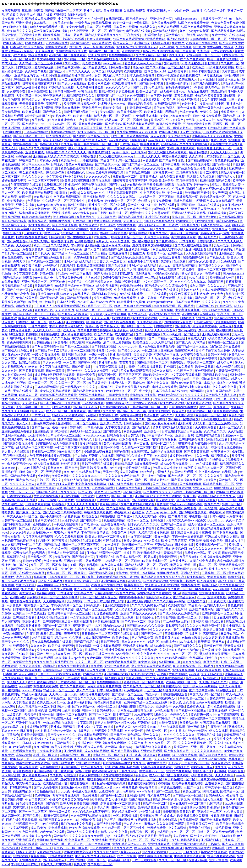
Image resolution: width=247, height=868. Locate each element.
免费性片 (178, 43)
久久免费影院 (136, 96)
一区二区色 (233, 156)
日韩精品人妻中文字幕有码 (226, 128)
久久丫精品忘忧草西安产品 (92, 812)
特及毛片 (190, 468)
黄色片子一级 (98, 359)
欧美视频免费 (150, 144)
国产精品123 (232, 116)
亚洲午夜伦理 (25, 39)
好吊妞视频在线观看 (114, 407)
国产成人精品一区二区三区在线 (62, 844)
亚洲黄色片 (204, 318)
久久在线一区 (95, 19)
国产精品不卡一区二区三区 (71, 253)
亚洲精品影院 (44, 431)
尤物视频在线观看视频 (93, 735)
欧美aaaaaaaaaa (47, 650)
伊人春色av (213, 88)
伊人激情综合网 (64, 217)
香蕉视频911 (148, 787)
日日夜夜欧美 (217, 601)
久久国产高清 (184, 415)
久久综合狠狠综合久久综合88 (137, 132)
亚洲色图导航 (26, 840)
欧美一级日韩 (205, 367)
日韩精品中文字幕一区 (71, 67)
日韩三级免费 (110, 642)
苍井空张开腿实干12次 (36, 848)
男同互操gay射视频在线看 (135, 711)
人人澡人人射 (206, 120)
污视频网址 (193, 634)
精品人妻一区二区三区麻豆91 (114, 116)
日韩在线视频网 (75, 270)
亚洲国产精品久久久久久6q (217, 496)
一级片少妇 (191, 852)
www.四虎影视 (120, 241)
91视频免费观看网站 (183, 407)
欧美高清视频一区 (130, 112)
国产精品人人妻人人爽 (221, 395)
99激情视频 (190, 593)
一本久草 (70, 363)
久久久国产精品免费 (168, 759)
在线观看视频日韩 (150, 367)
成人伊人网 (206, 330)
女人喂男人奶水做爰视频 (162, 585)
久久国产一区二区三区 (71, 383)
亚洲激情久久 (76, 173)
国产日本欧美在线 (105, 294)
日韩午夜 (212, 658)
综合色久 (179, 411)
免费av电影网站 (14, 634)
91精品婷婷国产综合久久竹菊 (107, 399)
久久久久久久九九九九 (191, 282)
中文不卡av (54, 229)
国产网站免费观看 (43, 488)
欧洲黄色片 (86, 743)
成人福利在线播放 (97, 751)
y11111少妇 (49, 75)
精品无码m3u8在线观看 (159, 51)
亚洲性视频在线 (40, 225)
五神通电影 (234, 104)
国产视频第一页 (91, 520)
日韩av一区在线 (72, 35)
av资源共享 (230, 472)
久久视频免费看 (179, 136)
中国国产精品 (34, 47)
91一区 (112, 350)
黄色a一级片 (52, 100)
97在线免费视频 (181, 488)
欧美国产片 (137, 419)
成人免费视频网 (107, 286)
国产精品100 (168, 160)
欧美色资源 (9, 318)
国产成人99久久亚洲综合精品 (131, 257)
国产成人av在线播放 (72, 84)
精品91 (216, 185)
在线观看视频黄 (103, 488)
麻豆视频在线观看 (226, 411)
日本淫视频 (187, 241)
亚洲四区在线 (160, 120)
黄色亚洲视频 (44, 108)
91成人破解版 (218, 168)
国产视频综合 (113, 431)
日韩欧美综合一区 (156, 375)
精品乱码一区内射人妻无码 (207, 605)
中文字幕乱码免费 (26, 274)
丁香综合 (13, 735)
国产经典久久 (175, 35)
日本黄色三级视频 (170, 787)
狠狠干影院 (100, 213)
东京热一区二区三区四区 (71, 848)
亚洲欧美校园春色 (117, 605)
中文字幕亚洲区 (74, 670)
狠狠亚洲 (68, 646)
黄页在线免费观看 (169, 124)
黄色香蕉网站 (178, 674)
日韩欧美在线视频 (32, 270)
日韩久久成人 (190, 290)
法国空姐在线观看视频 (197, 27)
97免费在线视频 (150, 812)
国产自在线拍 (120, 779)
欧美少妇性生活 (63, 747)
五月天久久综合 (30, 666)
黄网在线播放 (191, 585)
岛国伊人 (22, 488)
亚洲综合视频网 (184, 670)
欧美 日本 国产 (13, 43)
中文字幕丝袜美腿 (160, 96)
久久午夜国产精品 (219, 391)
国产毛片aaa (113, 124)
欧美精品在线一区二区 (216, 197)
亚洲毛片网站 (156, 39)
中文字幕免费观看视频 (108, 367)
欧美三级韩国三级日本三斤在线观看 (86, 181)
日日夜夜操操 (164, 310)
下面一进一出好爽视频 (188, 537)
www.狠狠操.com (48, 585)
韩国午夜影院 (121, 318)
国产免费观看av (18, 241)
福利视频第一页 (163, 173)
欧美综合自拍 (64, 23)
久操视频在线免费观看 (216, 557)
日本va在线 (217, 516)
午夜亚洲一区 (221, 452)
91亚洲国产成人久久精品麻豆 (214, 201)
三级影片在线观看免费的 (221, 132)
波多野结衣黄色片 (182, 456)
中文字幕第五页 (176, 541)
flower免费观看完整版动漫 (106, 173)
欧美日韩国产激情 (198, 193)
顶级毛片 (139, 67)
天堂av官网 (167, 47)
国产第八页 (184, 342)
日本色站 (16, 47)
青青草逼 (74, 533)
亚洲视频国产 (70, 767)
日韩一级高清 (56, 371)
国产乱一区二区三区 (76, 346)
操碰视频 (32, 334)
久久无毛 (152, 512)
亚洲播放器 (227, 253)
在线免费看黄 (168, 723)
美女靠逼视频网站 (63, 132)
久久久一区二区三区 (170, 229)
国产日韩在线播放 (148, 334)
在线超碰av (237, 35)
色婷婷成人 (168, 816)
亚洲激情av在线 (18, 419)
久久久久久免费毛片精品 (102, 371)
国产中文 (123, 79)
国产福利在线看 (95, 197)
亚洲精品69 (65, 75)
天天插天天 (54, 472)
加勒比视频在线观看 (181, 148)
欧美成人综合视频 (76, 480)
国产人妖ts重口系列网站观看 (168, 152)
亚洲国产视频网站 (76, 229)
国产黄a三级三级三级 (143, 205)
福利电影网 (224, 330)
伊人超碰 (137, 330)
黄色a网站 (134, 735)
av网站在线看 (164, 711)
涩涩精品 (171, 112)
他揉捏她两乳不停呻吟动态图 (54, 609)
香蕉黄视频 (234, 282)
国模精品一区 (87, 104)
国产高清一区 (46, 630)
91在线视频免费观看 (30, 804)
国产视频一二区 (75, 59)
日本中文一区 (106, 500)
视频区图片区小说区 (111, 96)
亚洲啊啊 (234, 140)
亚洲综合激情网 (121, 355)
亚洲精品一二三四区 (201, 363)
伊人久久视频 (96, 670)
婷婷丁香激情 (130, 577)
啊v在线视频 (51, 35)
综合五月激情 (176, 140)
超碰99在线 (59, 148)
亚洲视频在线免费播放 (165, 314)
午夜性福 (13, 589)
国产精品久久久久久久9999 (145, 626)
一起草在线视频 (93, 403)
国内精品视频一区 (125, 812)
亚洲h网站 (185, 423)
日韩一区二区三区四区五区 (216, 270)
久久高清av (30, 403)
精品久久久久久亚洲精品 (154, 719)
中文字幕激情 (147, 654)
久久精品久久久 (215, 431)
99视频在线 (108, 516)
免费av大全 (220, 35)
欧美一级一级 (123, 23)
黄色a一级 (92, 326)
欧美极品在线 (38, 221)
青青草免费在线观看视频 (95, 330)
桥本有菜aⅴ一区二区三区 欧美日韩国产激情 (85, 654)
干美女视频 (77, 342)
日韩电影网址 (13, 132)
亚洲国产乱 (182, 747)
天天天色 (64, 791)
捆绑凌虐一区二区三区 (223, 342)
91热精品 (98, 800)
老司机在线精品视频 (42, 682)
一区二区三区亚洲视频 (44, 181)
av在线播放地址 (101, 848)
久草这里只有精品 (157, 237)
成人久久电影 (86, 690)
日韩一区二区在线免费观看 (130, 136)
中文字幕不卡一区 (71, 19)
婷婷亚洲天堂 (49, 144)
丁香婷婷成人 (206, 241)
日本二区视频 (209, 173)
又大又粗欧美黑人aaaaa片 (116, 156)
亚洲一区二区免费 (23, 59)
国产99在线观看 (143, 500)
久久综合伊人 (60, 245)
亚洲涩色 (138, 512)
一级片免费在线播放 (46, 355)
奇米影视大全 (44, 278)
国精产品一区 (41, 427)
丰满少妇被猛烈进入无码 (221, 383)
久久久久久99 (65, 310)
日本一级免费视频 (121, 484)
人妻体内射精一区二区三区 (209, 39)
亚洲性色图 (93, 245)
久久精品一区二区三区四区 (140, 448)
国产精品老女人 (137, 19)
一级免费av (83, 23)
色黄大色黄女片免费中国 (228, 23)
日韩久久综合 (128, 771)
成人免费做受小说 (59, 136)
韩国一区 (26, 197)
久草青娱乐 (229, 71)
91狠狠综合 (138, 140)
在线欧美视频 (26, 654)
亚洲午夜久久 (84, 593)
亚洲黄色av (121, 330)
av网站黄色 (23, 156)
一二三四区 (118, 261)
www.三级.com (113, 63)
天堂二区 (99, 71)
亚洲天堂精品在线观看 (52, 617)
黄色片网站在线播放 (196, 164)
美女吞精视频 (104, 549)
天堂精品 (200, 342)
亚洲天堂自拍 (98, 55)
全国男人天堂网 (92, 128)
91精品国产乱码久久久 (80, 96)
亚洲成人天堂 (203, 488)
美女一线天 (175, 193)
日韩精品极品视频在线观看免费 (137, 464)
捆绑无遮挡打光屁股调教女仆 (158, 698)
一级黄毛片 (66, 739)
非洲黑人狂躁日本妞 (217, 630)
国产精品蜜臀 (132, 492)
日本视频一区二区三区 (32, 322)
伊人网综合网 (115, 678)
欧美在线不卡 (56, 249)
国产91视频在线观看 (193, 512)
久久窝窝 (162, 456)
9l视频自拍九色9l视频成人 (172, 209)
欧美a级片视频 (49, 318)
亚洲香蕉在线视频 (199, 403)
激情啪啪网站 (185, 350)
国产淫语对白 (89, 225)
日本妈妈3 (187, 318)
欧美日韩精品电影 (209, 435)
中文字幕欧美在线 (175, 156)
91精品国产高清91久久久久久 (66, 152)
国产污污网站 (187, 330)
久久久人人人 (217, 286)
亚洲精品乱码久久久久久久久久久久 (129, 658)
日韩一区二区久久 (227, 399)
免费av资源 (219, 140)
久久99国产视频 (36, 71)
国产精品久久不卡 (85, 407)
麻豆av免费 (55, 508)
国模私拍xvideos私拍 (75, 787)
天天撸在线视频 (88, 160)
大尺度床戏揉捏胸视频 (201, 253)
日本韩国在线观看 (75, 355)
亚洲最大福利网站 (33, 735)
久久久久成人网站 (106, 852)
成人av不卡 (57, 322)
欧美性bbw (68, 160)
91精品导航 (51, 168)
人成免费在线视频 (14, 383)
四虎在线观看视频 (198, 229)
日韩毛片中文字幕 (43, 423)
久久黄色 (8, 245)
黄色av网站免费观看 (175, 448)
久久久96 (196, 156)
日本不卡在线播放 (188, 302)
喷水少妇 (64, 706)
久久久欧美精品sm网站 (151, 516)
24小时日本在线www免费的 (95, 189)
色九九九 (29, 630)
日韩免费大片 (215, 795)
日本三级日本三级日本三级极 (220, 79)
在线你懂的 (184, 185)
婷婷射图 (129, 553)
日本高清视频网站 (36, 132)
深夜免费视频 (38, 55)
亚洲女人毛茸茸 (230, 686)
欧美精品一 (39, 120)
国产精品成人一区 (108, 164)
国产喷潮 (95, 411)
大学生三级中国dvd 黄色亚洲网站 (39, 96)
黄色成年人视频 (112, 565)
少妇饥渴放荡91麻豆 (98, 452)
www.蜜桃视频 (144, 715)
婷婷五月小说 (13, 233)
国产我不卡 (118, 735)
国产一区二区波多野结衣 (175, 128)
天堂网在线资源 (24, 702)
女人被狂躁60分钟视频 (17, 375)
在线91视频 (90, 795)
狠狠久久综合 (192, 662)
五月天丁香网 (117, 670)
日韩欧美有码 (216, 698)
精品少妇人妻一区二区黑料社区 (91, 290)
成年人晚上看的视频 (27, 140)
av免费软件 (50, 266)
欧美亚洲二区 (166, 528)
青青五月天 (127, 363)
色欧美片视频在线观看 (95, 694)
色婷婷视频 (43, 795)
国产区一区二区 (122, 496)
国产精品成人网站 (165, 31)
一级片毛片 (76, 282)
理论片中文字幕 (191, 132)
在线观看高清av (24, 650)
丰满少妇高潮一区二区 (67, 605)
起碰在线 (190, 759)
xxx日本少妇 (70, 520)
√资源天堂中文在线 (166, 399)
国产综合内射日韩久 (207, 84)
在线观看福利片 (57, 43)
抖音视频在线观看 (44, 79)
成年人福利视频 (234, 670)
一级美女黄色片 (117, 395)
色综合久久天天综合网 (161, 330)
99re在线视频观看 (131, 294)
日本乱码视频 (161, 43)
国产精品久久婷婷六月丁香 (135, 456)
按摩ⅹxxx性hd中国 (212, 104)
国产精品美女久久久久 (89, 391)
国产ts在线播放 (178, 39)
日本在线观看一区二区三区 (67, 577)
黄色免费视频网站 (227, 160)
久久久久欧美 (214, 476)
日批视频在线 (175, 626)
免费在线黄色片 (33, 249)
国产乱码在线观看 (26, 844)
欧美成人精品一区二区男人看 (106, 537)
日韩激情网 (57, 237)
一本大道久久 (106, 569)
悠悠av (33, 367)
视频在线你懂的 (100, 152)
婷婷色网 (76, 427)
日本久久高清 (26, 852)
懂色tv (182, 160)
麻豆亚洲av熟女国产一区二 (64, 528)
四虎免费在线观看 (106, 613)
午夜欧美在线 (217, 727)
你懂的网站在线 (56, 47)
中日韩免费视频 (91, 820)
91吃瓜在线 (17, 334)
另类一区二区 (231, 504)
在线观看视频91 (98, 779)
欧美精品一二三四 (174, 524)
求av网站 (77, 245)
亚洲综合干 (152, 431)
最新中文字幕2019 (47, 520)
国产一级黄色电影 (211, 108)
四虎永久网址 (40, 241)
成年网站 (235, 193)
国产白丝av (56, 71)
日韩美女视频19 (114, 108)
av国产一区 (192, 787)
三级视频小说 (174, 634)
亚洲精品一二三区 (44, 452)
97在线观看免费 (155, 148)
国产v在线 (86, 492)
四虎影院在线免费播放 (32, 237)
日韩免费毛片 (117, 435)
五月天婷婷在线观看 (145, 79)
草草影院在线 (16, 557)
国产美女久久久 (158, 383)
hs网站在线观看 (169, 27)
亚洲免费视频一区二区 (135, 439)
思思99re (61, 638)
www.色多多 (82, 213)
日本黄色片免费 (48, 160)
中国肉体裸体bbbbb (166, 274)
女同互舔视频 (138, 233)
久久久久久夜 (212, 302)
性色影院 (171, 367)
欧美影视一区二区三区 (133, 379)
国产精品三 (10, 270)
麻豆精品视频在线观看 (217, 528)
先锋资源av (124, 338)
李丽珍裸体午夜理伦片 (72, 51)
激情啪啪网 (216, 282)
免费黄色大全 (196, 706)
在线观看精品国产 (167, 104)
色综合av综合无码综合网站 (38, 189)
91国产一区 (146, 229)
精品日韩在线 (199, 152)
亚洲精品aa (142, 43)
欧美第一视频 (83, 116)
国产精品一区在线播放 (184, 419)
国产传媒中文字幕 (202, 690)
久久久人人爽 (101, 318)
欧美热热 (61, 342)
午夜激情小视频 (39, 338)
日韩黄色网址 (203, 322)
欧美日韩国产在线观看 (69, 39)
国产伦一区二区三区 (57, 626)
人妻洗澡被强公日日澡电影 (200, 63)
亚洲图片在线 (35, 152)
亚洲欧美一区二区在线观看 (68, 55)
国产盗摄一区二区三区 (128, 694)
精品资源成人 (98, 67)
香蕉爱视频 (213, 274)
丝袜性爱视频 (115, 650)
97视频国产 (27, 160)
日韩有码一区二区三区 (141, 128)
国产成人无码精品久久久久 (104, 35)
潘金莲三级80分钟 (61, 569)
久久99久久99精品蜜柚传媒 (83, 472)
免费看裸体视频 (147, 116)
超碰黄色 (178, 120)
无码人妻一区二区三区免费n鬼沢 (194, 217)
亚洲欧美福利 (178, 71)
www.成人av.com (94, 435)
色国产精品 (210, 585)
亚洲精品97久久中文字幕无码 (137, 47)
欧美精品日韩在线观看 (17, 286)
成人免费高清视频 (65, 225)
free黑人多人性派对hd (168, 468)
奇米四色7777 (40, 549)
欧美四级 (70, 104)
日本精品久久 (190, 225)
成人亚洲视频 (190, 100)
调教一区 (205, 407)
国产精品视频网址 (131, 217)
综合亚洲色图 (56, 173)
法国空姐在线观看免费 (194, 23)
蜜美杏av (125, 747)
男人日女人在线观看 (201, 177)
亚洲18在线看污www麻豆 (104, 553)
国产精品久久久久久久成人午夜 (163, 577)
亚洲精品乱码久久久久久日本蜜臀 (158, 496)
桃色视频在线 (144, 848)
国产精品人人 (32, 100)
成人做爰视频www (173, 92)
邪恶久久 (38, 229)
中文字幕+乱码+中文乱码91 (65, 177)
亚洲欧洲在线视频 (212, 593)
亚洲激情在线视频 (145, 318)
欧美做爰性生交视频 (75, 168)
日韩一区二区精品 (86, 423)
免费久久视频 (210, 112)
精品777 (237, 379)
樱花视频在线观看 (140, 508)
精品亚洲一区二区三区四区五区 (120, 375)
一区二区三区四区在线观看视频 (77, 448)
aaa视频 (92, 415)
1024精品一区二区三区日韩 (156, 197)
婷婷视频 (40, 577)
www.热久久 (156, 140)
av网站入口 (124, 727)
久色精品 (37, 290)
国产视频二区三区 (100, 864)
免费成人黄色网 (62, 589)
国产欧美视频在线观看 (159, 185)
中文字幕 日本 (109, 415)
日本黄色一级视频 (126, 27)
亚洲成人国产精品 (63, 727)
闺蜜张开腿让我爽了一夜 (81, 112)
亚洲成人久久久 (111, 423)
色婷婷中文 (190, 104)
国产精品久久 (66, 743)
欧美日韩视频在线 (125, 100)
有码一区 (76, 565)
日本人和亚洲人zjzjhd (216, 225)
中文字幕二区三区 (29, 783)
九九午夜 (203, 51)
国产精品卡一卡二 (35, 124)
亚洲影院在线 (85, 241)
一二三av (151, 278)
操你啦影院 (94, 322)
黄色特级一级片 (202, 715)
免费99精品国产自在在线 (154, 593)
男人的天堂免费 (143, 638)
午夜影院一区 (199, 516)
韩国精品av (236, 229)
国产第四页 (183, 326)
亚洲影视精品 (62, 213)
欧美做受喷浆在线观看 (121, 662)
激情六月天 (24, 306)
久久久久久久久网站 (121, 197)
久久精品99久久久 (93, 193)
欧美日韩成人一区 (222, 278)
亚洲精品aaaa (164, 545)
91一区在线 (66, 630)
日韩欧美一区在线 (215, 19)
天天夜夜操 (24, 245)
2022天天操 (226, 581)
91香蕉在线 (89, 156)
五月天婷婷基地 (14, 456)
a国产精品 (20, 55)
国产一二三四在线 (168, 791)
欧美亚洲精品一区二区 (127, 237)
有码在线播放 (113, 541)
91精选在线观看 (125, 298)
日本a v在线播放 (209, 205)
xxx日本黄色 (37, 435)
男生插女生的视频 (26, 379)
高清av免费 (151, 415)
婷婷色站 (147, 472)
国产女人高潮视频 (46, 787)
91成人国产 (125, 480)
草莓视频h (224, 120)
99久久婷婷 (114, 71)
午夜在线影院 (88, 92)
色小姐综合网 (186, 500)
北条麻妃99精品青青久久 (76, 439)
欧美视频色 (39, 856)
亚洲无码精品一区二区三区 (96, 132)
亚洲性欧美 (190, 314)
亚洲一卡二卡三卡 (22, 492)
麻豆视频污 (117, 31)
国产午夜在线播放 (167, 290)
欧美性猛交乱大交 (56, 783)
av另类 (190, 120)
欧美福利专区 (134, 585)
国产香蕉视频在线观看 (187, 480)
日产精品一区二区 (40, 557)
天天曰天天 (101, 261)
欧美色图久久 (86, 217)
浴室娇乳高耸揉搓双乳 (186, 75)
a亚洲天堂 (135, 581)
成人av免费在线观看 (230, 367)
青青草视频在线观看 (66, 795)
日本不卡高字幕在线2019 (213, 350)
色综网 (191, 35)
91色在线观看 (226, 690)
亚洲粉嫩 (106, 209)
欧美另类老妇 (35, 43)
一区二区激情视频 (126, 816)
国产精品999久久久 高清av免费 (167, 286)
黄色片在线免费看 (164, 23)
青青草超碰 (169, 79)
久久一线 (203, 456)
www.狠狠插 (221, 589)
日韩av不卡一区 (176, 739)
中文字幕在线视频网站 (66, 197)
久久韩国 (179, 706)
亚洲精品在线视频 (62, 88)
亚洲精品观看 (43, 771)
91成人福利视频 (13, 569)
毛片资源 (214, 553)
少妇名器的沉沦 (202, 775)
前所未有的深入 (165, 108)
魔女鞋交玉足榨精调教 (56, 391)
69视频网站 (197, 391)
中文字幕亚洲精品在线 (86, 617)
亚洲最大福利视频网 (216, 334)
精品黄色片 (234, 266)
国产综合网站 (116, 508)
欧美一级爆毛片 (147, 92)
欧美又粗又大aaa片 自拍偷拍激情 (178, 638)
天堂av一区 (110, 472)
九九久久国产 (114, 128)
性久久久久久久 (33, 177)
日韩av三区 (106, 92)
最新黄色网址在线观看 (38, 658)
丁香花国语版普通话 (95, 533)
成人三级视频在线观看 (99, 47)
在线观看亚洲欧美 (29, 626)
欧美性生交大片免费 (224, 144)
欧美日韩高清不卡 (171, 395)
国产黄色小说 (138, 314)
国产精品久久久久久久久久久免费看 (79, 836)
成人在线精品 (124, 334)
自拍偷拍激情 (40, 808)
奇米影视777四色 (70, 452)
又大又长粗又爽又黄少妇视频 (136, 609)
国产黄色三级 (213, 646)
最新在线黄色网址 (91, 124)
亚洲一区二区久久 (231, 427)
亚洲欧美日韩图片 (125, 84)
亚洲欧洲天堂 (32, 622)
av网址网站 (82, 294)
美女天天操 (219, 193)
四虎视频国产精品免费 (142, 650)
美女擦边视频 (92, 63)
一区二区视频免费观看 (91, 739)
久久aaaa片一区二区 (63, 124)
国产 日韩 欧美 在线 (94, 468)
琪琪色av (60, 533)
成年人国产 (73, 63)
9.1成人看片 (66, 484)
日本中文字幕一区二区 (217, 787)
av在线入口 (41, 197)
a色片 (20, 19)
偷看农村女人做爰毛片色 (33, 763)
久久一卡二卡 (235, 520)
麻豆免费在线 (44, 310)
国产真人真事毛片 (50, 581)
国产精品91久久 (99, 136)
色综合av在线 (189, 112)
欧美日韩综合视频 (16, 27)
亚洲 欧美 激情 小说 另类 (206, 541)
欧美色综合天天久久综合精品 (212, 136)
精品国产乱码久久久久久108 (59, 820)
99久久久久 (177, 55)
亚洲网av (19, 613)
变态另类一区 (113, 460)
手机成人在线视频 (66, 524)
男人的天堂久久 (114, 75)
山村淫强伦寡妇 (153, 35)
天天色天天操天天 (148, 156)
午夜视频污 (122, 512)
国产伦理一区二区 (134, 622)
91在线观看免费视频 (75, 318)
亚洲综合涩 (73, 185)
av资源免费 (150, 160)
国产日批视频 (127, 856)
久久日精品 (100, 253)
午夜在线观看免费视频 (166, 379)
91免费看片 (163, 670)
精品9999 (86, 549)
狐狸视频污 (156, 549)
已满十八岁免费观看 (79, 257)
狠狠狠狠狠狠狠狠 (121, 55)
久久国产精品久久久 (99, 282)
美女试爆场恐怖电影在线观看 (52, 642)
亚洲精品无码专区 (27, 75)
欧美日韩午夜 (186, 812)
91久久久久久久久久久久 (206, 549)
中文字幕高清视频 (227, 715)
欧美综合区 (90, 516)
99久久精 (115, 468)
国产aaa (25, 528)
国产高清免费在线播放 (191, 168)
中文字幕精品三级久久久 (105, 270)
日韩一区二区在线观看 (119, 617)
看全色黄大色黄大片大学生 (143, 63)
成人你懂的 (39, 828)
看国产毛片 (54, 104)
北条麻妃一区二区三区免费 (20, 816)
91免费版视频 (133, 690)
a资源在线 (44, 116)
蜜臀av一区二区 (138, 520)
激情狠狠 (140, 338)
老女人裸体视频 (90, 775)
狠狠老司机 (186, 444)
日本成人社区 (66, 302)
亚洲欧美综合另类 (162, 181)
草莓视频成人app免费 (215, 233)
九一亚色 (8, 508)
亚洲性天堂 (24, 23)
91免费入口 (229, 261)
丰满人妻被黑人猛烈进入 (66, 326)
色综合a (63, 274)
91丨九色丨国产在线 (32, 468)
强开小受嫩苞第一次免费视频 (123, 278)
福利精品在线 (50, 334)
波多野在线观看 (91, 444)
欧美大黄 (69, 330)
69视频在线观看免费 (178, 322)
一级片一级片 (98, 355)
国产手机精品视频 (52, 298)
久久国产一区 (184, 371)
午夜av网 (178, 189)
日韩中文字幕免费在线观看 (38, 359)
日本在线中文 (164, 326)
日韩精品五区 (68, 209)
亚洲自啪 (155, 622)
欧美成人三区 (29, 395)
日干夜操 (204, 642)
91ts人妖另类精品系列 (159, 221)
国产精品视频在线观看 (103, 59)
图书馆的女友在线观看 (142, 403)
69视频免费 (130, 787)
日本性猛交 (65, 593)
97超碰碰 (62, 431)
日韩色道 (157, 520)
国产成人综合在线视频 (120, 322)
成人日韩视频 (129, 472)
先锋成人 (115, 630)
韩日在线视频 (86, 500)
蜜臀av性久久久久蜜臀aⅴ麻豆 (153, 168)
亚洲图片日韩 (94, 120)
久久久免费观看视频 (73, 359)
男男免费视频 (125, 92)
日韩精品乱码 (134, 423)
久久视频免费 (16, 92)
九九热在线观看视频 (167, 257)
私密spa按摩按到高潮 (51, 205)
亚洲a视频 (65, 423)
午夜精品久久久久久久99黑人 (72, 808)
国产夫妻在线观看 (95, 185)
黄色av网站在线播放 (80, 164)
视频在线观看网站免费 (216, 181)
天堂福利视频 (168, 557)
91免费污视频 (32, 266)
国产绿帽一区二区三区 (137, 326)
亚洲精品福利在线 (136, 646)
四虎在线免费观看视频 (136, 371)
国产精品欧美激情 (138, 173)
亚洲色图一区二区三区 (130, 549)
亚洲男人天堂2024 (204, 209)
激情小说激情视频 (128, 282)
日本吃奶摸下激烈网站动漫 (35, 67)
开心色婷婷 (132, 35)
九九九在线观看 (199, 92)
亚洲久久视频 (26, 205)
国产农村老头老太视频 (195, 387)
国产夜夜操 (60, 541)
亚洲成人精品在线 (139, 601)
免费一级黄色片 (63, 763)
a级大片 (31, 116)
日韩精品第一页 (168, 59)
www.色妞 (204, 35)
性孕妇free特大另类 (88, 75)
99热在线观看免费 (46, 686)
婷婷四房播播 (71, 464)
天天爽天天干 (133, 221)
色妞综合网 (68, 266)
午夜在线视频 (85, 569)
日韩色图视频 (183, 201)
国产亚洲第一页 (66, 92)
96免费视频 (184, 47)
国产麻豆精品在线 (86, 642)
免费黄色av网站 (131, 415)
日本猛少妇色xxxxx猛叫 (19, 674)
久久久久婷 (10, 371)
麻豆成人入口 (123, 43)
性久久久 (221, 767)
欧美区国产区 (168, 132)
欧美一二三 (41, 245)
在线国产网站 (115, 19)
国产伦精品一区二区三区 (45, 261)
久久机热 (96, 314)
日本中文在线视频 (19, 496)
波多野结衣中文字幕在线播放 (153, 245)
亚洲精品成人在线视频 (208, 800)
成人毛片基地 (126, 791)
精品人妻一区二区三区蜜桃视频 (127, 120)
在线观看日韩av (202, 767)
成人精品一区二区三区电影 (95, 310)
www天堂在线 (126, 654)
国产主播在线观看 (80, 237)
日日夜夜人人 (43, 306)
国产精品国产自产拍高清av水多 (86, 140)
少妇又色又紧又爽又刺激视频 (215, 96)
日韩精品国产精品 (185, 266)
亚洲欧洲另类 (70, 496)
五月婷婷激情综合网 (197, 124)
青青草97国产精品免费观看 (44, 257)
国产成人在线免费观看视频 (193, 245)
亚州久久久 (56, 468)
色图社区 (44, 541)
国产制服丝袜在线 (104, 346)
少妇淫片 (145, 201)
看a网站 (231, 800)
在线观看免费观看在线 (70, 306)
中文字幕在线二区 (49, 59)
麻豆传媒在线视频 (139, 31)
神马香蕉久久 (230, 112)
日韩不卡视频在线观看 (205, 71)
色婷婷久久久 (180, 715)
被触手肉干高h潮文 (179, 88)
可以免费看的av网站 (177, 622)
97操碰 (131, 367)
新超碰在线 (194, 189)
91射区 (234, 682)
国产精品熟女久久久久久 (79, 387)
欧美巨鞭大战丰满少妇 (168, 249)
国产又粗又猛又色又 (213, 755)
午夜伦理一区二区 (230, 314)
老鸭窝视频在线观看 (130, 189)
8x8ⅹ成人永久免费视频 (41, 439)
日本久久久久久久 (78, 71)
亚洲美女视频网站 (114, 524)
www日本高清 (235, 108)
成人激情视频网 (116, 314)
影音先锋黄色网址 (99, 39)
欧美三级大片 (188, 79)
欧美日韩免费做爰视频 (223, 59)
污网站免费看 (157, 828)
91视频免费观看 (125, 229)
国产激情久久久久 (212, 266)
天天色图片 (66, 500)
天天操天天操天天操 (47, 330)
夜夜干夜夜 (60, 427)
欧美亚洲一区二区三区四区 (117, 698)
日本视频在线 (205, 306)
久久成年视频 (45, 51)
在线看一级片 (46, 484)
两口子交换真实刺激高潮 (125, 148)
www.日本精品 (32, 690)
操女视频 (8, 19)
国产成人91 (44, 39)
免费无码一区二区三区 (86, 431)
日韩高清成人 (149, 177)
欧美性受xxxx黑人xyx (100, 79)
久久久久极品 (61, 338)
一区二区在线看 (81, 274)
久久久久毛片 (123, 848)
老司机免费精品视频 (222, 706)
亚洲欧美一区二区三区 (147, 779)
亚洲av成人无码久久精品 (189, 213)
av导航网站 (142, 23)
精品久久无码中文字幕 (73, 666)
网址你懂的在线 (160, 411)
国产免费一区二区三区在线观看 (189, 589)
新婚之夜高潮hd (140, 800)
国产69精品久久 (92, 767)
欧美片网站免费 (99, 84)
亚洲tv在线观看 (196, 249)
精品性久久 (127, 719)
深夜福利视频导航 (49, 852)
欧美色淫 (198, 67)
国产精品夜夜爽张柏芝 (90, 759)
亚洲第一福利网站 (178, 84)
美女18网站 (108, 112)
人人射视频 (185, 298)
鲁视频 (229, 47)
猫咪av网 (163, 75)
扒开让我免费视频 (228, 371)
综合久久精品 (52, 140)
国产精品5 (102, 257)
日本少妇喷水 (213, 156)
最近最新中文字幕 (205, 326)
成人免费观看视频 (173, 177)
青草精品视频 (102, 23)
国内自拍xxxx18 (156, 71)
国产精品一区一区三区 (211, 298)
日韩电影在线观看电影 (217, 419)
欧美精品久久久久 (19, 31)
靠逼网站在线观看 (174, 261)
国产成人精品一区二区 (151, 55)
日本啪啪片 (228, 836)
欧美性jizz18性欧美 (42, 302)
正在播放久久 (33, 233)
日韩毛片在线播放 (61, 856)
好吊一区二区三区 (230, 500)
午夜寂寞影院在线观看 (26, 185)
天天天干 (31, 715)
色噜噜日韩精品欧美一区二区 (194, 492)
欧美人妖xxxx (133, 541)
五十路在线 (66, 189)
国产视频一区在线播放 (191, 711)
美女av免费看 (76, 27)
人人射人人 (54, 270)
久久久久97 (17, 533)
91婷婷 (109, 727)
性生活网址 (215, 47)
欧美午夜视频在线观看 (157, 767)
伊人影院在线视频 (47, 464)
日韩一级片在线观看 (207, 116)
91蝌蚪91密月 (16, 338)
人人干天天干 (128, 346)
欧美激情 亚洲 (74, 508)
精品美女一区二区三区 (105, 51)
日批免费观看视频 (38, 504)
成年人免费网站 (128, 569)
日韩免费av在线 (120, 67)
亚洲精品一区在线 (167, 355)
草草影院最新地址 (89, 460)
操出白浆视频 (186, 51)
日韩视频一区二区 (32, 472)
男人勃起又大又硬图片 (215, 654)
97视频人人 (162, 472)
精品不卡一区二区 (100, 306)
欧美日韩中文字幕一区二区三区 (96, 144)
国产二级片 (45, 654)
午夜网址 (124, 500)
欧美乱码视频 (103, 298)
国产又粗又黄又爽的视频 (51, 31)
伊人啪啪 (80, 136)
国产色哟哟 (172, 63)
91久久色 (67, 144)
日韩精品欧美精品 (141, 104)
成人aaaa (165, 266)
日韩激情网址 (205, 221)
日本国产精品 (129, 144)
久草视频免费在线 (194, 355)
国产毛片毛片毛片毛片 (161, 423)
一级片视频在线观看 (107, 646)
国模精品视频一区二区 (153, 363)
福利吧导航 (143, 274)
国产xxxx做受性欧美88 (32, 88)
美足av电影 (222, 245)
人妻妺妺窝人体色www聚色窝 (186, 520)
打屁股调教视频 (21, 787)
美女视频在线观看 (228, 650)
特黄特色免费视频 (205, 359)
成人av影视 (158, 136)
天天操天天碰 (143, 355)
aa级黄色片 (15, 605)
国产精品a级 (52, 545)
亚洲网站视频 (127, 225)
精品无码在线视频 (35, 694)
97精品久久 (148, 27)
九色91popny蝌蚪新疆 (195, 31)
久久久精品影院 (212, 674)
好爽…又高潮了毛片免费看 (177, 270)
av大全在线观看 (222, 51)
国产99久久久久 (129, 350)
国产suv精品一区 (84, 706)
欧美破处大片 (28, 318)
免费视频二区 (53, 185)
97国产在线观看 (105, 379)
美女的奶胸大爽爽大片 (176, 116)
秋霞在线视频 (213, 75)
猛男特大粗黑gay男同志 (29, 553)
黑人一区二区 (11, 193)
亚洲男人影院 (185, 435)
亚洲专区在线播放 (157, 217)
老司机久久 (43, 253)
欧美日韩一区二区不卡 (138, 545)
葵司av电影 (232, 75)
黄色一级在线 (187, 108)
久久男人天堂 (234, 812)
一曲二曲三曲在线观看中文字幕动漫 (68, 723)
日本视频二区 (57, 698)
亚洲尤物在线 (75, 322)
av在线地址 (134, 185)
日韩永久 (26, 148)
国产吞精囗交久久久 (188, 646)
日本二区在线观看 (99, 27)
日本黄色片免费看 (129, 488)
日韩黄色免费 (32, 168)
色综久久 (167, 415)
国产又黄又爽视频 (32, 371)
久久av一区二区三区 (76, 585)
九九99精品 (93, 278)
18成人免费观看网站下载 (47, 27)
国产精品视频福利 (200, 160)
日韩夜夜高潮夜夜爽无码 (40, 84)
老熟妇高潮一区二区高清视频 (144, 682)
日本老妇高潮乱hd (40, 92)
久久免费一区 (230, 63)
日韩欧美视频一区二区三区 (148, 407)
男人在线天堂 (165, 500)
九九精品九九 (43, 23)
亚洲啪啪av (237, 39)
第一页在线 (141, 444)
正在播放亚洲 (131, 51)
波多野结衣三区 (102, 229)
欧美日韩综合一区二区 (122, 391)
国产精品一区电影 (151, 84)
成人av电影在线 (161, 646)
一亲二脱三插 (37, 613)
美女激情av (27, 593)
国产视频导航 (178, 516)
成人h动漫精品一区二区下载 (37, 706)
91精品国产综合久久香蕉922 (75, 286)
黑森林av (139, 383)
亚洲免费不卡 (92, 108)
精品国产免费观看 (184, 508)
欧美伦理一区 (119, 213)
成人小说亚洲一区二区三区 (89, 31)
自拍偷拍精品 (46, 791)
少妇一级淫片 (182, 359)
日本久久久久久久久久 (17, 108)
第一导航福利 (197, 727)
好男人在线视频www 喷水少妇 (116, 723)
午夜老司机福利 (146, 820)
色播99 (199, 88)
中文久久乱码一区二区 (158, 282)
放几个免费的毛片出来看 (138, 59)
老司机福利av (52, 670)
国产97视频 (162, 508)
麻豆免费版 (94, 342)
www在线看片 (102, 43)
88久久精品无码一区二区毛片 (111, 168)
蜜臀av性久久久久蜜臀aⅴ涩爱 (165, 824)
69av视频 (232, 795)
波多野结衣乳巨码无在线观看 (55, 375)
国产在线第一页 (18, 290)
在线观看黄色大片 (23, 751)
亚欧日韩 (190, 496)
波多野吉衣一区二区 (72, 419)
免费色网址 (171, 100)
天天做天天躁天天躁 (224, 152)
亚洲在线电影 (200, 448)
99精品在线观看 (217, 439)
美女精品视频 (11, 112)
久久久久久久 (195, 395)
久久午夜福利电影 (214, 100)
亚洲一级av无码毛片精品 (200, 686)
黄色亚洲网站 (205, 371)
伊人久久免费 (52, 363)
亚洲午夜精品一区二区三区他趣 (44, 282)
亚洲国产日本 (210, 840)
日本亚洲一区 (169, 318)
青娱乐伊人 (153, 694)
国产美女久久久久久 (158, 492)
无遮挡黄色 (107, 791)
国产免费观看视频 (156, 581)
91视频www (231, 435)
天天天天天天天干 (32, 104)
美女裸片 (33, 597)
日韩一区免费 (217, 355)
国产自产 (72, 468)
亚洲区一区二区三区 (227, 124)
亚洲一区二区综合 (43, 419)
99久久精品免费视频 (216, 310)
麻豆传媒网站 (230, 634)
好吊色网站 (48, 274)
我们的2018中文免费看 (226, 346)
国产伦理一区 (222, 164)
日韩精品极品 (147, 270)
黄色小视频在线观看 (118, 444)
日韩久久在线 (38, 326)
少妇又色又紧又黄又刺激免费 (189, 294)
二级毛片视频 (222, 828)
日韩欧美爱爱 (32, 561)
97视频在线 (106, 387)
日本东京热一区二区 (196, 763)
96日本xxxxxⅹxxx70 (187, 19)
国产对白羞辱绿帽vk (46, 346)
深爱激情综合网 (198, 140)
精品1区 (154, 642)
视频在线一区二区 (125, 177)
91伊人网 (130, 270)
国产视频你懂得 (191, 484)
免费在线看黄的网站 (142, 783)
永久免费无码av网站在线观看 (151, 666)
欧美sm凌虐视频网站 (37, 217)
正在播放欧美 (215, 783)
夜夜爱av (144, 460)
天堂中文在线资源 (118, 427)
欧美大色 (217, 294)
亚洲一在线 (47, 715)
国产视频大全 (216, 257)
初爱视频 (73, 128)
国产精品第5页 (80, 43)
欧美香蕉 (59, 504)
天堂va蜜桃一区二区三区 (203, 55)
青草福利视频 (72, 100)
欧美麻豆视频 (32, 112)
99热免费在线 (62, 116)
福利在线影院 (77, 205)
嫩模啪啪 (62, 193)
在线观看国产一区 (26, 824)
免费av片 (226, 326)
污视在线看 (167, 205)
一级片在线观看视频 (221, 67)
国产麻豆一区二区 (41, 383)
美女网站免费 (23, 662)
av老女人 (165, 597)
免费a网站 (197, 658)
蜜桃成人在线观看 (165, 387)
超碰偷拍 (164, 755)
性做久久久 (212, 504)
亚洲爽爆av (139, 152)
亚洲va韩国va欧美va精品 (189, 844)
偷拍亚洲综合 (115, 403)
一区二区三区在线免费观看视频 (59, 674)
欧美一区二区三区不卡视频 (136, 528)
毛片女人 (102, 241)
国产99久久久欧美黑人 (204, 261)
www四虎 (26, 686)
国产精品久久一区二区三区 (142, 686)
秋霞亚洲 (71, 775)
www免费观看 (119, 140)
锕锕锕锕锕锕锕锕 (132, 597)
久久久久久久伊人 (119, 88)
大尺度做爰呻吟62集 (90, 88)
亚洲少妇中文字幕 (90, 727)
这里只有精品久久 (71, 650)
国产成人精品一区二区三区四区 (168, 67)
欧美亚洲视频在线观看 (192, 460)
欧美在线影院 (133, 71)
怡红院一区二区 (157, 731)
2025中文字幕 (119, 832)
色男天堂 (34, 201)
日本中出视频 (171, 164)
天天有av (8, 39)
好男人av (38, 411)
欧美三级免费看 (24, 617)
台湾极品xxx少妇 (132, 286)
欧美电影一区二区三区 (121, 201)
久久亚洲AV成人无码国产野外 (224, 189)
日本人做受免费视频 (141, 75)
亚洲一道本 (134, 755)
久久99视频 (41, 148)
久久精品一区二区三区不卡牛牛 (41, 63)
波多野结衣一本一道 (112, 104)
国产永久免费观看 (193, 59)
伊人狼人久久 (16, 682)
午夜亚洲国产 (135, 678)
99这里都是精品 (43, 638)
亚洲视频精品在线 (116, 674)
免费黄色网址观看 (124, 533)
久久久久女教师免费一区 (40, 209)
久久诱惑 (42, 589)
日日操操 (88, 634)
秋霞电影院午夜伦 (135, 630)
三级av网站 (219, 92)
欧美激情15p (185, 221)
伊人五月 (110, 820)
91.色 (177, 593)
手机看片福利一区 (199, 411)
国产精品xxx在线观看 (18, 278)
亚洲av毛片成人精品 (116, 245)
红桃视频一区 (83, 221)
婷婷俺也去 (15, 71)
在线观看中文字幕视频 (202, 43)
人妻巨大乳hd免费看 (36, 128)
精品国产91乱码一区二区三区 (121, 160)
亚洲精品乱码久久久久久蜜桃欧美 (184, 144)
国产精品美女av (227, 221)
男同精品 (205, 617)
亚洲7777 (15, 561)
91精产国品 (225, 306)
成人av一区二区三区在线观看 (66, 411)
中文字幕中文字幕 (225, 387)
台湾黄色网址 (61, 476)
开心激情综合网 (30, 35)
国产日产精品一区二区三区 (141, 164)
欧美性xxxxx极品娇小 (30, 508)
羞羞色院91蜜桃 (52, 634)
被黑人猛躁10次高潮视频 (155, 856)
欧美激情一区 (157, 253)
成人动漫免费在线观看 (77, 334)
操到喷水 (200, 128)
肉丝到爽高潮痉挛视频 (190, 856)
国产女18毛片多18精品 (149, 88)
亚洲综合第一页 (161, 19)
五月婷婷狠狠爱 (187, 173)
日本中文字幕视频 (98, 844)
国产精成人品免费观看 (41, 19)
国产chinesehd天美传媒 (187, 383)
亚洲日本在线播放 (68, 108)
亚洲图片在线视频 (172, 403)
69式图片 (75, 47)
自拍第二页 (138, 253)
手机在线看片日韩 (26, 391)
